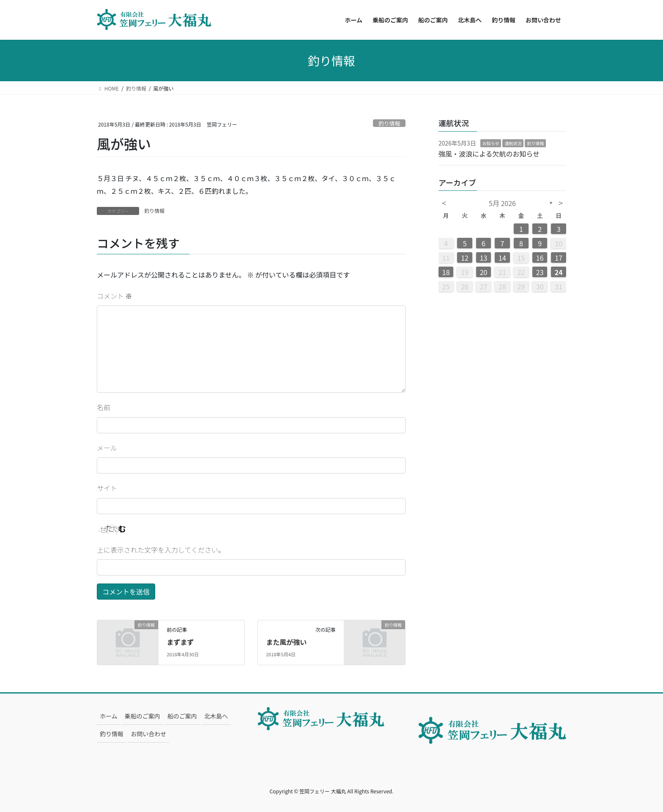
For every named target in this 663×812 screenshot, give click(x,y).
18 (446, 272)
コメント (115, 296)
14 (502, 258)
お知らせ (491, 143)
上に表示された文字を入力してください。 (161, 550)
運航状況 (513, 143)
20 (484, 272)
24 (559, 272)
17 (559, 258)
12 (465, 258)
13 (484, 258)
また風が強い (286, 642)
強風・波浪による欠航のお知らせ (489, 154)
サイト (107, 488)
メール (107, 448)
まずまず (180, 642)
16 (540, 258)
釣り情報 (389, 123)
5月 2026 (502, 203)
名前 (104, 407)
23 (540, 272)
